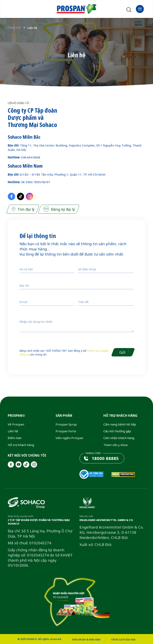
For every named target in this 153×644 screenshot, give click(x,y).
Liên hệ (13, 431)
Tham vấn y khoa (115, 445)
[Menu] (11, 8)
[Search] (130, 8)
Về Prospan (16, 424)
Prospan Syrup (66, 424)
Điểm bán (15, 438)
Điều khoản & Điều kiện (86, 640)
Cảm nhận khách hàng (119, 438)
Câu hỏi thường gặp (117, 431)
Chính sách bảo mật (123, 640)
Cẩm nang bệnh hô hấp (120, 424)
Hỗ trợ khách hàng (21, 445)
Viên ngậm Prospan (69, 438)
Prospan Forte (66, 431)
